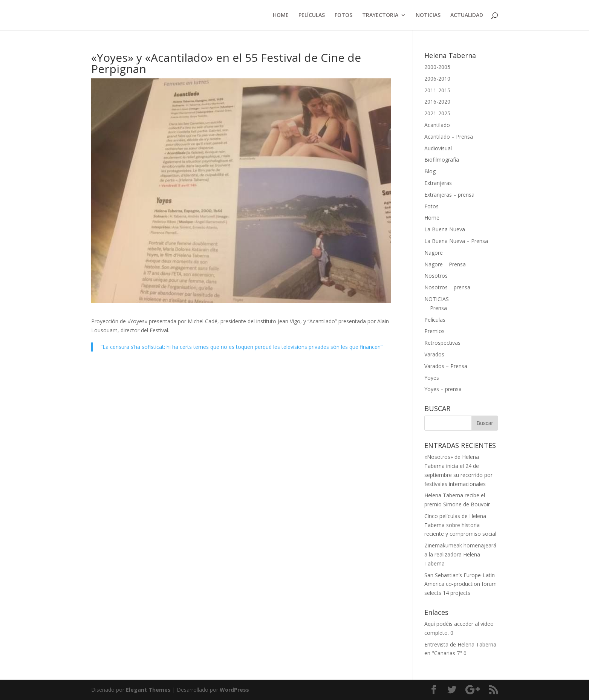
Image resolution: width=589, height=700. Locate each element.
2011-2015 (437, 90)
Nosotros (436, 276)
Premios (434, 331)
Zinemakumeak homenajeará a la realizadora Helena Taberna (460, 554)
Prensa (438, 308)
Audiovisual (438, 148)
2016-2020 (437, 102)
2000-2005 (437, 67)
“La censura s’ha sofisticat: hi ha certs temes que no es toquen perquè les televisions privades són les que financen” (242, 347)
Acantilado (437, 125)
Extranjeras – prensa (449, 195)
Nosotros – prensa (447, 287)
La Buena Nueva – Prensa (456, 241)
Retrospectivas (442, 343)
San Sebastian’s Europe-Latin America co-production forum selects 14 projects (460, 584)
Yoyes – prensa (443, 389)
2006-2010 (437, 79)
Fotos (431, 206)
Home (432, 218)
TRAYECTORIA (380, 15)
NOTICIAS (428, 15)
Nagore (434, 253)
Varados (434, 354)
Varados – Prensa (446, 366)
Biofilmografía (442, 160)
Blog (430, 171)
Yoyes (432, 378)
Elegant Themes (148, 690)
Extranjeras (438, 183)
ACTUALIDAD (467, 15)
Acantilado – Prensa (449, 137)
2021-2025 (437, 113)
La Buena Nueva (445, 229)
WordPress (234, 690)
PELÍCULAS (312, 15)
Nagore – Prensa (445, 264)
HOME (281, 15)
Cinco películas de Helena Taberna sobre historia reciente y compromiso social (460, 525)
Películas (435, 320)
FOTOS (343, 15)
